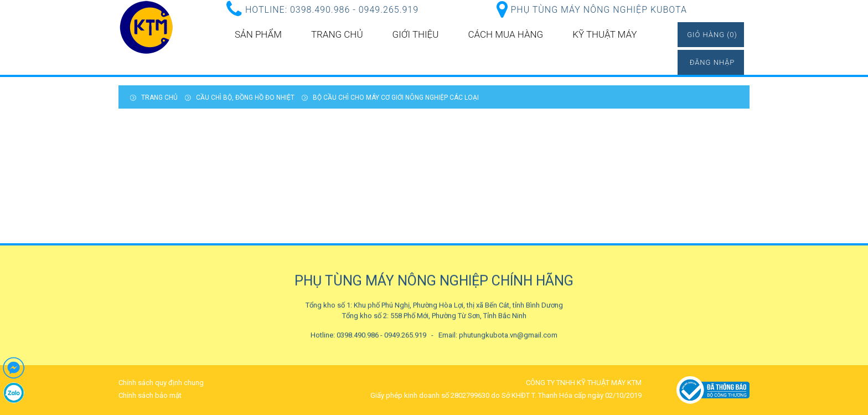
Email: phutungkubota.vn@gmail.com (498, 335)
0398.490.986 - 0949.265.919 (354, 10)
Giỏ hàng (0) (712, 35)
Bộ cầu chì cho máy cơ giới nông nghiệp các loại (396, 98)
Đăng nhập (712, 62)
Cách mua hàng (505, 34)
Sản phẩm (258, 34)
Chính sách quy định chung (161, 383)
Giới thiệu (416, 34)
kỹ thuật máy (604, 34)
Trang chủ (337, 34)
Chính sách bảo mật (150, 395)
